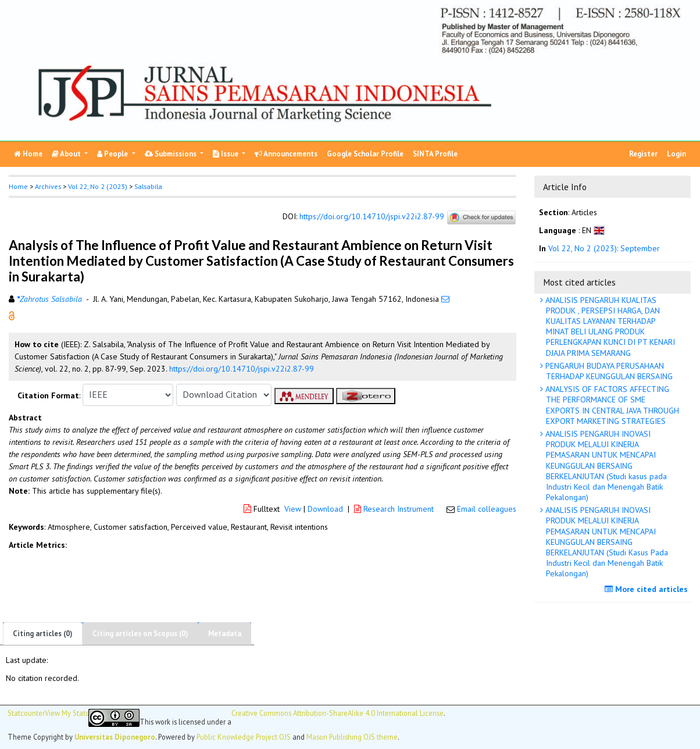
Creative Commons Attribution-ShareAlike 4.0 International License (337, 713)
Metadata (225, 634)
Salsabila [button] (148, 186)
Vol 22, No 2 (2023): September (604, 248)
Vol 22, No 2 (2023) (98, 186)
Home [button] (18, 186)
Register (643, 154)
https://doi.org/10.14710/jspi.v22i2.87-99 (372, 216)
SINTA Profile (435, 154)
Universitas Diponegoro (115, 737)
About (67, 154)
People (113, 154)
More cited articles (648, 589)
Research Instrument (395, 509)
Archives (48, 186)
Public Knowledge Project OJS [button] (244, 737)
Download (325, 509)
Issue (226, 154)
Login (676, 154)
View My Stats (67, 713)
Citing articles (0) (43, 634)
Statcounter (26, 713)
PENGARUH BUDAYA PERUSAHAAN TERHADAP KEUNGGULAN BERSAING (608, 371)
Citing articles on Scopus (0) (140, 634)
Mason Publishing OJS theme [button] (352, 737)
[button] (12, 315)
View (293, 509)
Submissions (172, 154)
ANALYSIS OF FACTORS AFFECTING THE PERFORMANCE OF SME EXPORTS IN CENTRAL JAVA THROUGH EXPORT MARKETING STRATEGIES (611, 405)
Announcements (286, 154)
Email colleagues (487, 509)
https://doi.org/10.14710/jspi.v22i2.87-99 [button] (242, 369)
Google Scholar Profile (365, 154)
